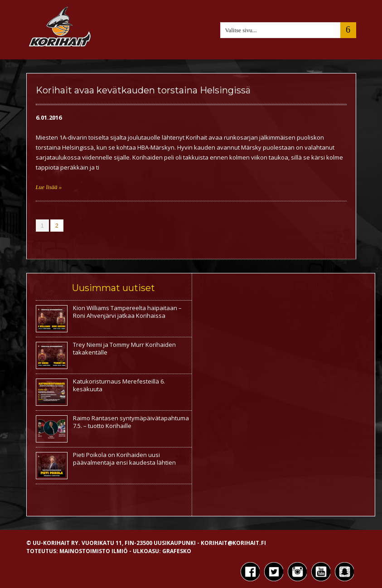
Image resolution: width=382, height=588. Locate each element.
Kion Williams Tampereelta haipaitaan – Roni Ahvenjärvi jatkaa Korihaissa (127, 312)
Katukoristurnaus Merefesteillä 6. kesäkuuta (119, 385)
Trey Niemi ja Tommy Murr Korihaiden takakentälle (124, 348)
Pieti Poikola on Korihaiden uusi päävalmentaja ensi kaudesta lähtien (124, 459)
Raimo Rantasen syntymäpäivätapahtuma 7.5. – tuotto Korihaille (131, 422)
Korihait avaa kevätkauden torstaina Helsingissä (143, 90)
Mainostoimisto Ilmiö (94, 551)
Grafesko (177, 551)
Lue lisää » (49, 187)
